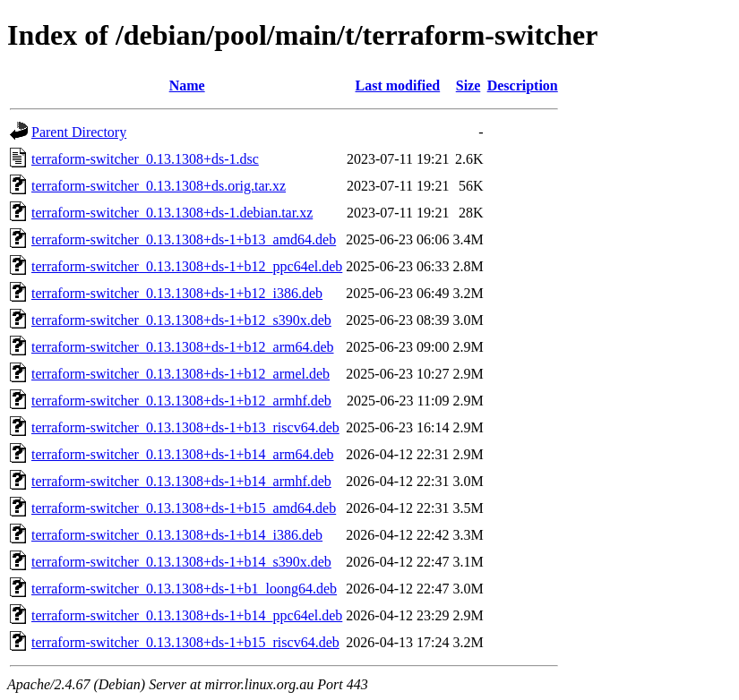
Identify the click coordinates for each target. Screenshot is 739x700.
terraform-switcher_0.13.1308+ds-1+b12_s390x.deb (181, 320)
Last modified (398, 85)
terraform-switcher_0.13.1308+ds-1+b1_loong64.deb (184, 589)
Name (187, 85)
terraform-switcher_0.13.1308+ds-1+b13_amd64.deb (184, 239)
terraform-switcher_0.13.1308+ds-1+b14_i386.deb (177, 535)
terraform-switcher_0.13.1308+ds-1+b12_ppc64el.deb (187, 266)
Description (523, 85)
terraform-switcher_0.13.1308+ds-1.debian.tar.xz (172, 213)
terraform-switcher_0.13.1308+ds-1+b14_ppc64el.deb (187, 615)
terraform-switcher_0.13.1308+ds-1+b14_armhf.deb (181, 481)
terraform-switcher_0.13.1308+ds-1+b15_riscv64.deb (185, 642)
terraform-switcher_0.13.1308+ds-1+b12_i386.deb (177, 293)
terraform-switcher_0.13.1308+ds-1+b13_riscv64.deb (185, 427)
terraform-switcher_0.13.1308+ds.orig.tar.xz (159, 186)
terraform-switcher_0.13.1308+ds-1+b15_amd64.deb (184, 508)
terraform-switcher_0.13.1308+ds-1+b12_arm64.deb (183, 347)
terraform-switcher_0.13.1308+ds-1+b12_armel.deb (180, 374)
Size (468, 85)
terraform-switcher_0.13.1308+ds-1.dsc (145, 159)
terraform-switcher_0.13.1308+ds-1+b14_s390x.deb (181, 562)
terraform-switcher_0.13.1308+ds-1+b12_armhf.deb (181, 401)
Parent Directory (79, 132)
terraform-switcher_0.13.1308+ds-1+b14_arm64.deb (183, 454)
